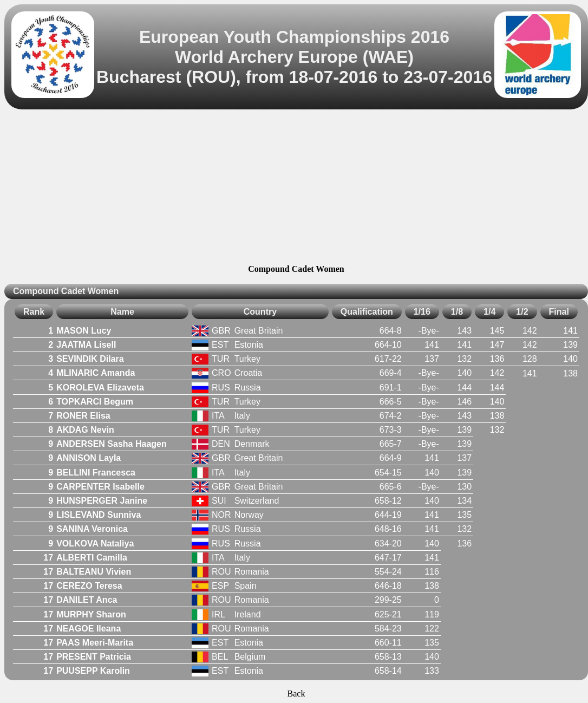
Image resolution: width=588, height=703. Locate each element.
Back (296, 694)
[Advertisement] (296, 188)
